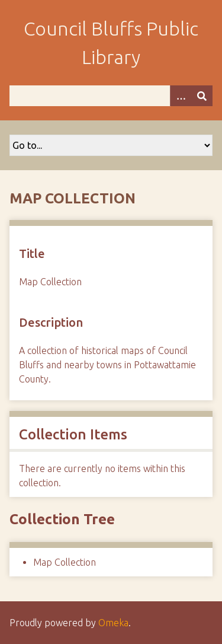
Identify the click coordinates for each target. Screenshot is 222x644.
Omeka (113, 623)
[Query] (111, 96)
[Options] (181, 96)
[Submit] (202, 96)
